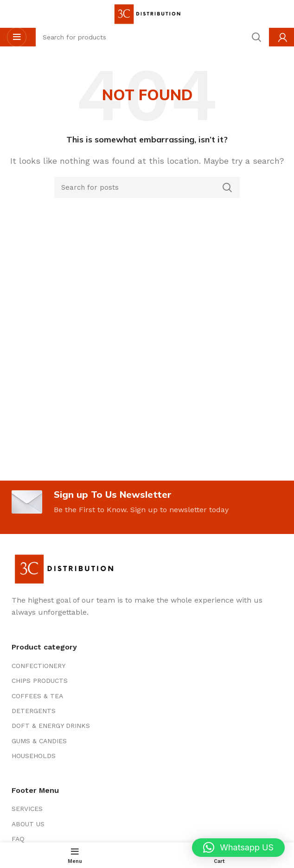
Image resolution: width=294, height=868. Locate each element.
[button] (238, 848)
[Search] (147, 187)
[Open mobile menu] (17, 37)
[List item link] (147, 666)
